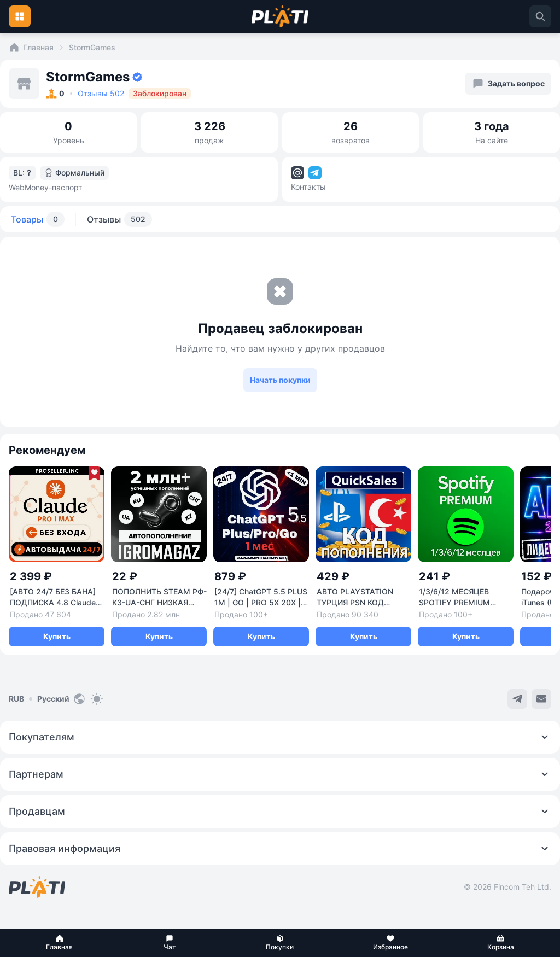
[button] (60, 943)
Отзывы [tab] (119, 219)
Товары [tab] (38, 219)
